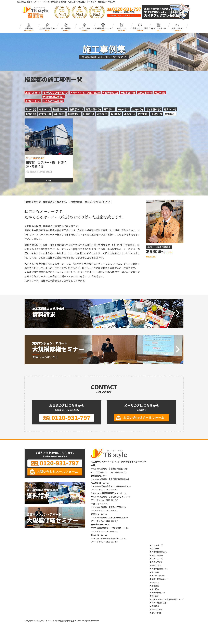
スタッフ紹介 (157, 562)
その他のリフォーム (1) (55, 93)
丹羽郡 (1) (109, 109)
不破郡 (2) (157, 114)
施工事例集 (66, 26)
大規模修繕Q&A (158, 593)
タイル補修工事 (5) (53, 101)
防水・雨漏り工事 (159, 603)
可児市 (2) (102, 114)
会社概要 (29, 26)
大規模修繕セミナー (160, 569)
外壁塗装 (155, 582)
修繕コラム (122, 26)
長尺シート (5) (33, 101)
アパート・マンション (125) (85, 93)
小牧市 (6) (31, 114)
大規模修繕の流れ (47, 26)
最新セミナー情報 (140, 26)
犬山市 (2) (59, 114)
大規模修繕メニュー (103, 26)
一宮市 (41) (123, 109)
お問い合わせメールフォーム (144, 417)
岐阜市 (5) (89, 114)
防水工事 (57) (145, 93)
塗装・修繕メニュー (160, 579)
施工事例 (155, 572)
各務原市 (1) (76, 109)
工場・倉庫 (156, 613)
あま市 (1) (44, 109)
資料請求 (155, 606)
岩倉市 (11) (45, 114)
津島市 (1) (129, 114)
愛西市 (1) (143, 114)
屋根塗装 (155, 586)
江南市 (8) (138, 109)
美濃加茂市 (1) (93, 109)
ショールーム (157, 559)
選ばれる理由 (84, 26)
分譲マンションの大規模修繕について (167, 599)
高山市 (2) (31, 109)
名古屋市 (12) (60, 109)
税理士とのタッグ (159, 26)
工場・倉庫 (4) (33, 93)
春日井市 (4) (74, 114)
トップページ (157, 545)
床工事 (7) (160, 93)
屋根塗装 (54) (128, 93)
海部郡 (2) (116, 114)
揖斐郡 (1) (170, 114)
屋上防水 (155, 589)
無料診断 (155, 596)
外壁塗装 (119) (110, 93)
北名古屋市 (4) (154, 109)
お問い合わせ (177, 26)
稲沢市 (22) (170, 109)
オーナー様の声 (158, 576)
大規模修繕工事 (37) (54, 97)
